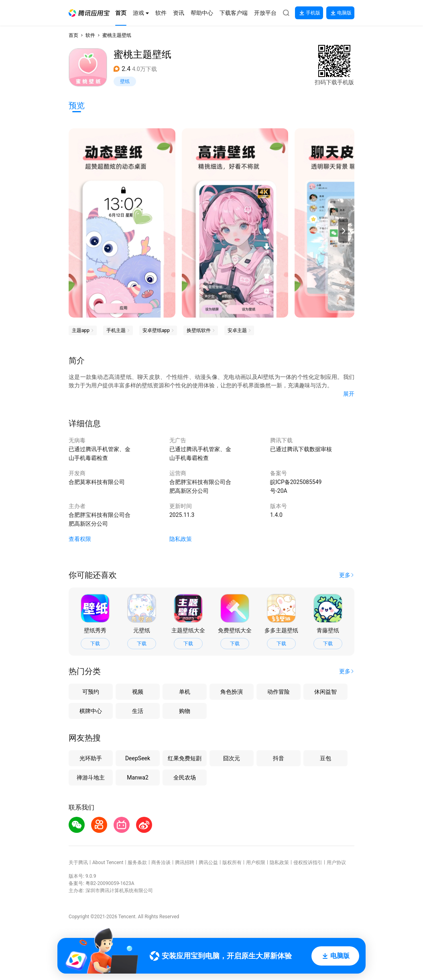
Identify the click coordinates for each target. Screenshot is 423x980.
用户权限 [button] (256, 863)
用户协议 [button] (336, 863)
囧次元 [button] (232, 758)
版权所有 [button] (232, 863)
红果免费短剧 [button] (185, 758)
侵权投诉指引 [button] (308, 863)
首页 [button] (73, 35)
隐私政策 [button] (181, 539)
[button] (89, 13)
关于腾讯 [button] (78, 863)
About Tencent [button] (108, 863)
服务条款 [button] (137, 863)
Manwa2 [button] (138, 778)
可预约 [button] (91, 692)
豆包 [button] (325, 758)
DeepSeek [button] (138, 758)
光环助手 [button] (91, 758)
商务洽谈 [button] (161, 863)
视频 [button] (138, 692)
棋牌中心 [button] (91, 711)
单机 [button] (185, 692)
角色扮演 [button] (232, 692)
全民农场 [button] (185, 778)
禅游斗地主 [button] (91, 778)
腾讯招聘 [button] (185, 863)
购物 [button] (185, 711)
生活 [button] (138, 711)
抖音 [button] (279, 758)
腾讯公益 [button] (208, 863)
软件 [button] (90, 35)
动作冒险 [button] (279, 692)
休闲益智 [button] (325, 692)
